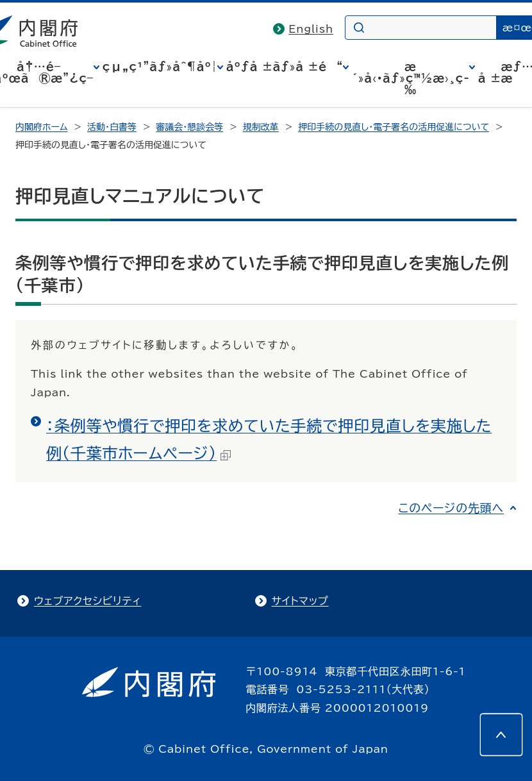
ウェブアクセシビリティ (87, 601)
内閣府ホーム (41, 127)
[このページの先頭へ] (501, 735)
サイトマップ (300, 601)
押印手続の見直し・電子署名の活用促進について (394, 127)
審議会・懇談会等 (189, 127)
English (311, 29)
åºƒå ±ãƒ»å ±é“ (285, 67)
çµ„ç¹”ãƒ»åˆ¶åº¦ (160, 67)
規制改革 (261, 127)
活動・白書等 (112, 127)
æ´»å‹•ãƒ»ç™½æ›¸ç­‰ (411, 78)
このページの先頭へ (451, 508)
